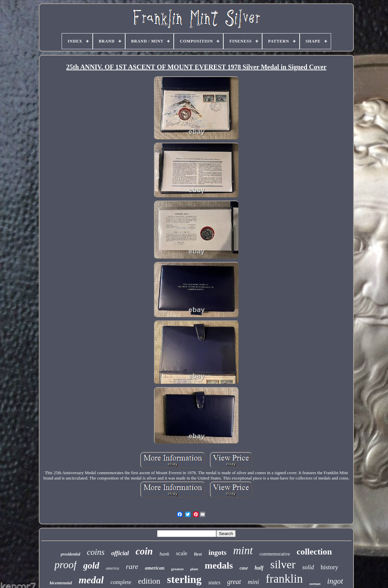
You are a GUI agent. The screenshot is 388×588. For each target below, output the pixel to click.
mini (253, 582)
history (330, 567)
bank (165, 554)
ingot (335, 581)
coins (96, 552)
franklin (284, 579)
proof (66, 565)
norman (315, 584)
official (120, 553)
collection (314, 552)
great (234, 582)
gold (91, 566)
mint (243, 550)
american (155, 568)
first (198, 554)
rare (132, 566)
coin (144, 551)
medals (219, 565)
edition (149, 581)
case (244, 568)
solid (308, 567)
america (113, 568)
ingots (218, 553)
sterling (184, 579)
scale (182, 553)
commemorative (275, 554)
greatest (177, 569)
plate (194, 569)
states (214, 582)
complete (121, 582)
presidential (70, 554)
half (259, 568)
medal (91, 580)
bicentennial (61, 583)
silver (283, 564)
